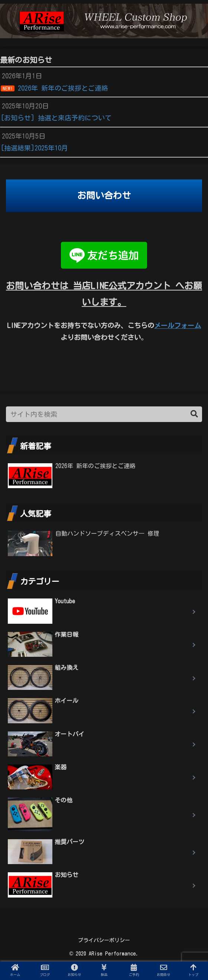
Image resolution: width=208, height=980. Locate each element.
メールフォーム (178, 325)
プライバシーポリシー (104, 940)
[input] (104, 414)
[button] (194, 414)
